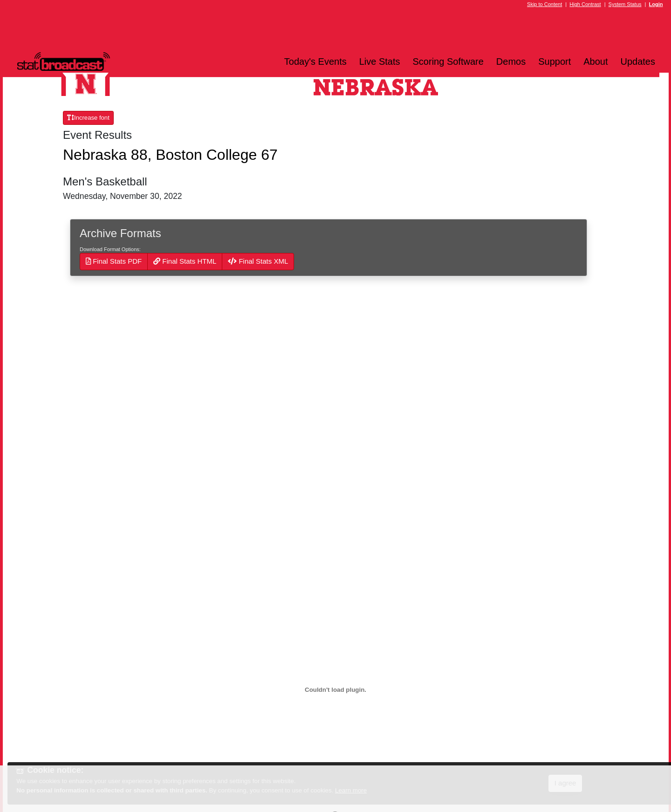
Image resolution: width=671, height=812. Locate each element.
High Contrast (585, 4)
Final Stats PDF (114, 261)
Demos (511, 61)
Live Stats (380, 61)
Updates (638, 61)
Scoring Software (448, 61)
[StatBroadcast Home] (91, 61)
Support (555, 61)
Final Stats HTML (185, 261)
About (596, 61)
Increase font (88, 118)
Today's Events (315, 61)
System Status (625, 4)
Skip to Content (544, 4)
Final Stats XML (258, 261)
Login (656, 4)
